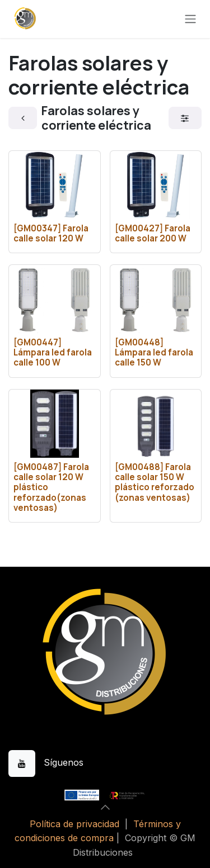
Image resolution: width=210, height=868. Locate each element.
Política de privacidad (74, 824)
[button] (105, 807)
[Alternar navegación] (190, 19)
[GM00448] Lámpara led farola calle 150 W (154, 352)
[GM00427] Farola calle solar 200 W (153, 233)
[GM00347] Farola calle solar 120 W (51, 233)
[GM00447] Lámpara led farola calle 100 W (53, 352)
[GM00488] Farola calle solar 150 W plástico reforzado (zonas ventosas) (155, 482)
